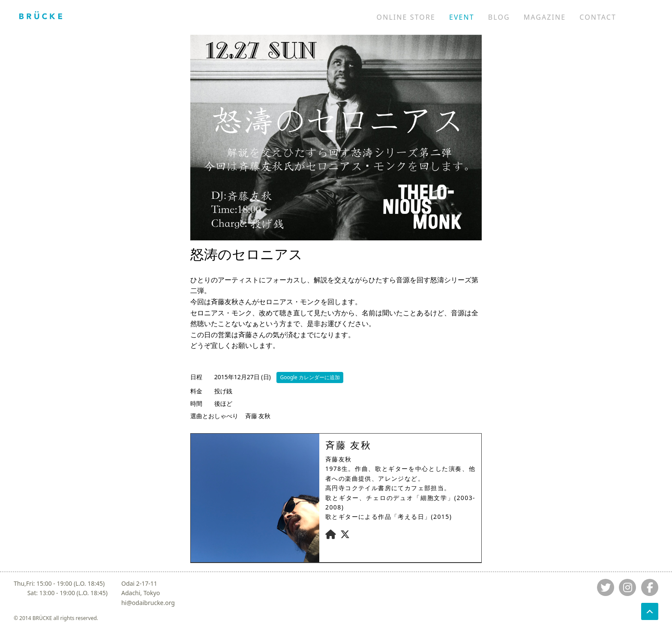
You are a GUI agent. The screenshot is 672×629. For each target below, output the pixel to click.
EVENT (462, 17)
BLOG (499, 17)
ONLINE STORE (406, 17)
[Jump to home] (41, 15)
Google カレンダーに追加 (310, 377)
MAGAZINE (545, 17)
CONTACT (598, 17)
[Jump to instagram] (627, 587)
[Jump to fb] (650, 587)
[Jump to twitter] (606, 587)
